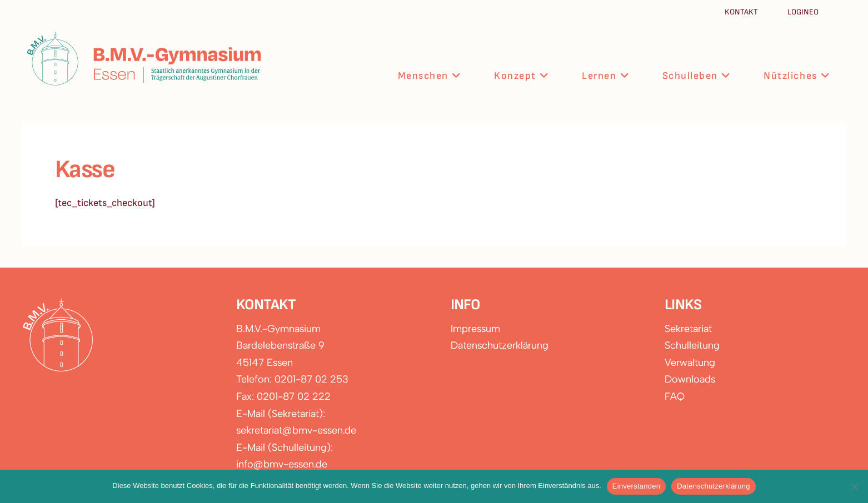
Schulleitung (692, 345)
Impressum (475, 329)
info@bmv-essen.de (282, 464)
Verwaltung (690, 363)
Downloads (690, 379)
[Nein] (854, 486)
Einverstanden (636, 486)
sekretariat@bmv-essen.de (296, 430)
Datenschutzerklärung (500, 345)
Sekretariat (688, 329)
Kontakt (742, 12)
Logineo (803, 12)
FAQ (675, 396)
